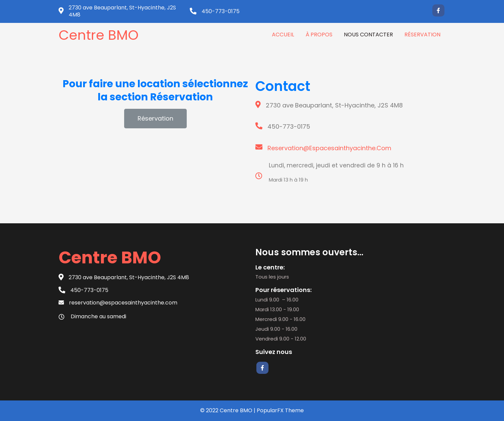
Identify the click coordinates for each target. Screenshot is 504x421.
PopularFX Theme (280, 410)
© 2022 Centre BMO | (228, 410)
